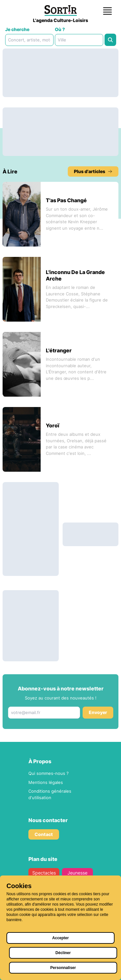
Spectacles (44, 873)
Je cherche (17, 29)
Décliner (63, 953)
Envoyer (98, 712)
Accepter (60, 938)
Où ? (60, 29)
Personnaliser (63, 968)
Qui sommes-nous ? (49, 773)
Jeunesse (77, 873)
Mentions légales (46, 782)
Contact (44, 834)
